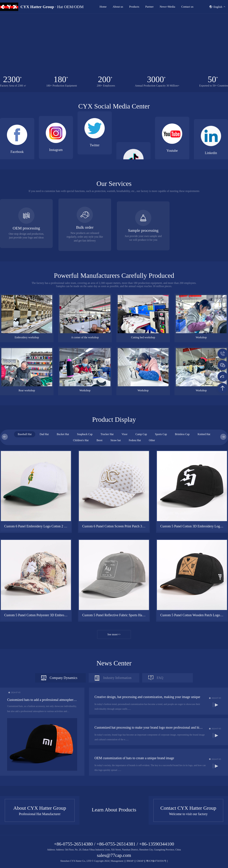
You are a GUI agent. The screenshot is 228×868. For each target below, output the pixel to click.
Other (152, 494)
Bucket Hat (63, 488)
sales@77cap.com (114, 855)
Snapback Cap (85, 488)
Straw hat (116, 494)
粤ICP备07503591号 (156, 861)
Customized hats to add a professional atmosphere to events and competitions (42, 753)
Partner (149, 7)
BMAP (130, 861)
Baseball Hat (25, 488)
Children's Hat (81, 494)
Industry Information (117, 731)
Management (117, 861)
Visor (125, 488)
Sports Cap (161, 488)
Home (103, 7)
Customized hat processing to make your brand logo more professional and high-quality (149, 781)
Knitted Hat (204, 488)
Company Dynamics (64, 731)
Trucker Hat (107, 488)
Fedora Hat (135, 494)
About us (118, 7)
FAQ (160, 731)
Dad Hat (44, 488)
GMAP (140, 861)
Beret (100, 494)
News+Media (167, 7)
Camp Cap (141, 488)
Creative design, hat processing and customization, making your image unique (147, 751)
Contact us (187, 7)
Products (134, 7)
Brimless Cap (182, 488)
